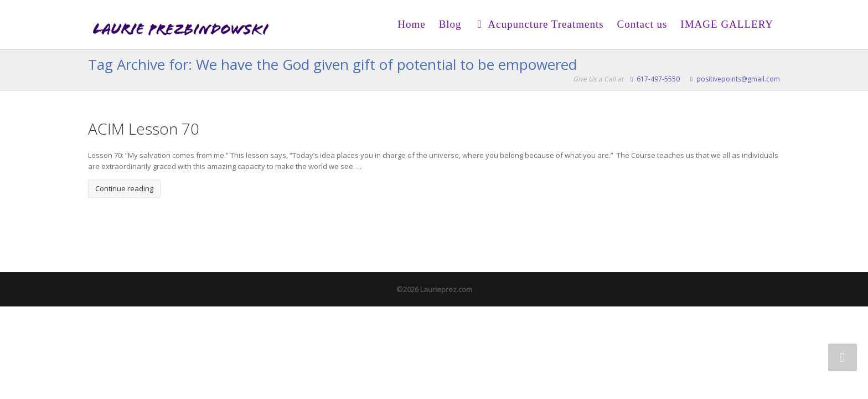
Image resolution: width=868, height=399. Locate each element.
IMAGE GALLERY (727, 24)
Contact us (642, 24)
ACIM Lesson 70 (144, 128)
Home (411, 24)
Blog (450, 24)
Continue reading (124, 188)
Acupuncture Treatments (539, 24)
